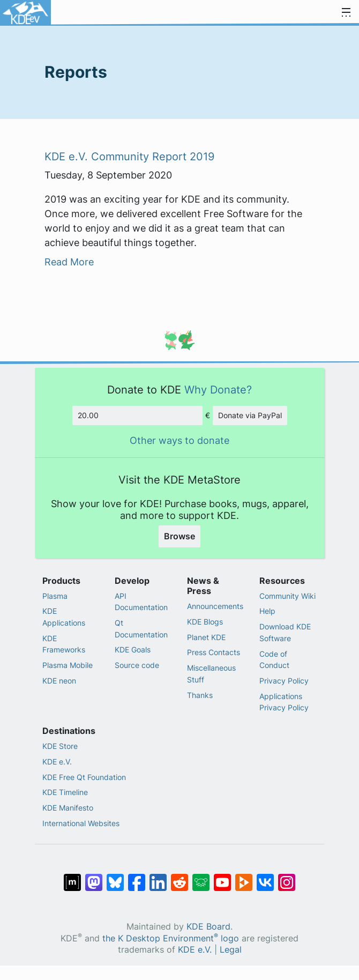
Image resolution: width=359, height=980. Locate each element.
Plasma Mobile (68, 665)
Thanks (200, 695)
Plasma (55, 596)
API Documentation (141, 602)
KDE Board (208, 927)
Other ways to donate (179, 440)
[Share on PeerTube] (244, 877)
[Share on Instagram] (287, 877)
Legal (231, 950)
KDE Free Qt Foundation (84, 777)
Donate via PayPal (250, 415)
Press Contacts (214, 652)
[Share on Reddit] (179, 877)
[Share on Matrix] (72, 877)
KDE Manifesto (68, 808)
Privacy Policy (284, 681)
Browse (179, 536)
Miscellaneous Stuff (211, 674)
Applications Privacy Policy (284, 702)
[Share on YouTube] (222, 877)
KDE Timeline (65, 792)
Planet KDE (206, 637)
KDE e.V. (57, 762)
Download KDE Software (285, 632)
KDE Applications (64, 617)
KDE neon (59, 681)
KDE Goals (133, 649)
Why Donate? (218, 389)
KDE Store (60, 746)
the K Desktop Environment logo (171, 938)
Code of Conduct (274, 660)
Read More (69, 262)
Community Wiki (287, 596)
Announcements (215, 606)
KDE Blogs (205, 622)
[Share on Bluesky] (115, 877)
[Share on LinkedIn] (158, 877)
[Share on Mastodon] (94, 877)
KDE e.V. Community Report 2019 (129, 156)
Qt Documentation (141, 629)
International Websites (81, 823)
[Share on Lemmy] (201, 877)
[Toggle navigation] (346, 13)
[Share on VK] (265, 877)
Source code (137, 665)
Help (267, 611)
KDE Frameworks (64, 644)
